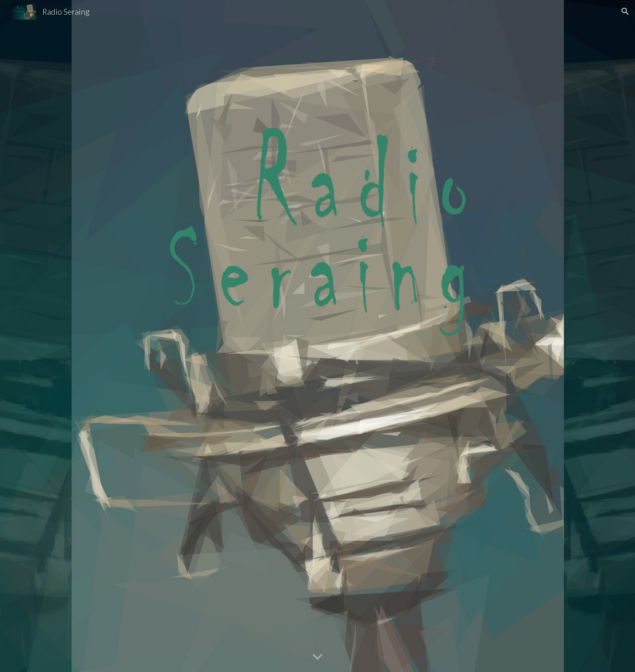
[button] (625, 11)
